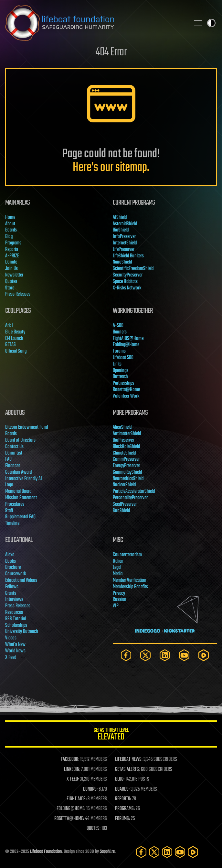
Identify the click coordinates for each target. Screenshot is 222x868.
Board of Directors (20, 440)
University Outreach (22, 632)
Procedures (15, 504)
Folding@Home (126, 345)
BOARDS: (122, 789)
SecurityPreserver (128, 275)
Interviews (14, 600)
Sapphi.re (107, 852)
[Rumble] (204, 655)
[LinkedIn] (165, 655)
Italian (118, 561)
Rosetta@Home (126, 390)
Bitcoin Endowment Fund (26, 427)
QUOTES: (94, 829)
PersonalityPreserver (130, 498)
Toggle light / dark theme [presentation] (211, 23)
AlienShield (122, 427)
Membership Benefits (130, 587)
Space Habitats (125, 282)
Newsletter (14, 275)
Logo (9, 485)
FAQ (8, 459)
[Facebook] (126, 655)
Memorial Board (18, 491)
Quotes (11, 282)
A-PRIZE (12, 256)
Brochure (13, 568)
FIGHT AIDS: (77, 799)
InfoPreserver (124, 237)
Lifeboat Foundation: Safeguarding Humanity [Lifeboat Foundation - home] (95, 23)
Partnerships (123, 383)
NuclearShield (124, 485)
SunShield (121, 511)
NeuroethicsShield (128, 479)
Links (117, 364)
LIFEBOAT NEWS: (129, 760)
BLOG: (120, 779)
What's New (15, 645)
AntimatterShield (127, 434)
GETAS (11, 345)
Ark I (9, 326)
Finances (13, 466)
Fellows (12, 587)
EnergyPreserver (126, 466)
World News (15, 651)
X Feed (11, 658)
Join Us (11, 269)
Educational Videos (21, 581)
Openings (121, 371)
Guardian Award (18, 472)
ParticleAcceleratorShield (134, 491)
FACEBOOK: (70, 760)
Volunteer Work (126, 396)
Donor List (14, 453)
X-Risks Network (127, 288)
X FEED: (73, 779)
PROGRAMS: (125, 809)
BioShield (121, 230)
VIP (116, 606)
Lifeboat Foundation (46, 852)
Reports (12, 250)
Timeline (12, 524)
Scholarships (16, 626)
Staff (9, 511)
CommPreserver (126, 459)
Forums (119, 351)
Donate (11, 262)
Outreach (120, 377)
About (10, 224)
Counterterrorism (127, 555)
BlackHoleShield (126, 447)
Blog (9, 237)
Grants (11, 593)
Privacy (119, 593)
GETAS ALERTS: (127, 770)
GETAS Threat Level (111, 735)
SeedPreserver (125, 504)
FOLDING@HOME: (71, 809)
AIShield (120, 218)
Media (118, 574)
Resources (14, 613)
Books (11, 561)
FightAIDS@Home (128, 339)
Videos (11, 638)
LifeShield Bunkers (128, 256)
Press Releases (18, 294)
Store (10, 288)
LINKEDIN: (72, 770)
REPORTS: (123, 799)
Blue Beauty (15, 332)
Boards (11, 230)
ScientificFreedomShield (133, 269)
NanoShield (122, 262)
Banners (120, 332)
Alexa (10, 555)
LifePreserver (124, 250)
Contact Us (14, 447)
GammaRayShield (127, 472)
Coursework (16, 574)
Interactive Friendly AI (24, 479)
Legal (117, 568)
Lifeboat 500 (123, 358)
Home (10, 218)
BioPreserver (123, 440)
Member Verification (130, 581)
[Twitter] (145, 655)
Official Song (16, 351)
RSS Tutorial (16, 619)
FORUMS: (122, 819)
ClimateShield (124, 453)
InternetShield (125, 243)
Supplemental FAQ (20, 517)
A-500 (118, 326)
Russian (120, 600)
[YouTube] (184, 655)
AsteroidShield (125, 224)
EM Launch (14, 339)
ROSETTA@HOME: (69, 819)
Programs (13, 243)
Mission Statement (21, 498)
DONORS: (90, 789)
